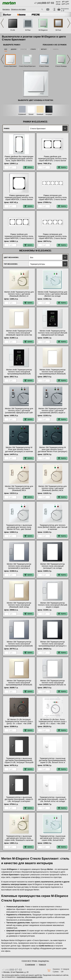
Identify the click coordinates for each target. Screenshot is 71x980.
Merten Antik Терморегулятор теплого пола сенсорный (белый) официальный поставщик (52, 333)
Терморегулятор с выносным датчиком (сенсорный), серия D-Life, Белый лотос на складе (52, 799)
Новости (42, 965)
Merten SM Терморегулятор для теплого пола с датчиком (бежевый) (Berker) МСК (53, 488)
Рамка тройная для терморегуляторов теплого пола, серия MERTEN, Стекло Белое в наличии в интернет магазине (19, 237)
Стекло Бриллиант (10, 66)
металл (44, 49)
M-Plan (28, 30)
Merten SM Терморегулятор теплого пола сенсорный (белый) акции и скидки (52, 605)
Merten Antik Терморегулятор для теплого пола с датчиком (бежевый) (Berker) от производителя (19, 295)
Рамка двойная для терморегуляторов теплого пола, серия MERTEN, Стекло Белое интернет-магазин (52, 160)
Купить (28, 167)
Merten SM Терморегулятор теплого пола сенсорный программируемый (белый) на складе (52, 684)
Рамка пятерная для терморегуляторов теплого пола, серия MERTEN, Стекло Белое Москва (52, 198)
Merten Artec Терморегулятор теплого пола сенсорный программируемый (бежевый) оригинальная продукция (52, 373)
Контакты (6, 9)
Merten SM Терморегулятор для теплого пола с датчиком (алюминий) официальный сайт (19, 411)
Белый (31, 114)
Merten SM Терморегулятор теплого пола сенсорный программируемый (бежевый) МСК (19, 684)
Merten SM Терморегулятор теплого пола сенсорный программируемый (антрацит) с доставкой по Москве (53, 645)
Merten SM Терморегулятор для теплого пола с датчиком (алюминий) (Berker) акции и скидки (53, 412)
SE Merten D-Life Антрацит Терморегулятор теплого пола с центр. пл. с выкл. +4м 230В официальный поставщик (19, 723)
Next (69, 23)
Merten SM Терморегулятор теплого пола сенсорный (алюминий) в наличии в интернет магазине (19, 567)
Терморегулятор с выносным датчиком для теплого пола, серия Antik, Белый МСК (53, 838)
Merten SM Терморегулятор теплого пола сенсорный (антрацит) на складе (53, 566)
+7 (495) (44, 3)
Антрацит (49, 114)
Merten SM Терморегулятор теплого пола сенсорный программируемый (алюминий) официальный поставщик (19, 645)
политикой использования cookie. (30, 977)
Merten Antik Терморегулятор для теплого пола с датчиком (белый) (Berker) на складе (53, 294)
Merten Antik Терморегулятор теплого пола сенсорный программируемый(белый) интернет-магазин (19, 373)
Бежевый (40, 114)
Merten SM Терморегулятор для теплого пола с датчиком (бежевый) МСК (19, 488)
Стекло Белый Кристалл (27, 66)
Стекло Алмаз (44, 66)
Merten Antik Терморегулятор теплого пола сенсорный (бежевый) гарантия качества (19, 333)
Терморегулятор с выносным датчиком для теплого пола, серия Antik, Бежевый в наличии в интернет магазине (19, 839)
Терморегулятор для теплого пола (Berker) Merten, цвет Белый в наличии (52, 527)
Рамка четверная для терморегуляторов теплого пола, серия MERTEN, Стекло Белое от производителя (52, 237)
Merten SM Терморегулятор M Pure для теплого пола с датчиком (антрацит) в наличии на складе (19, 450)
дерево (14, 49)
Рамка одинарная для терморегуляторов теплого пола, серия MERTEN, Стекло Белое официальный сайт (19, 198)
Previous (2, 23)
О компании (30, 965)
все (6, 49)
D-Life (13, 30)
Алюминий (22, 114)
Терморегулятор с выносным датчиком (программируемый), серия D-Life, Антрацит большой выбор (19, 761)
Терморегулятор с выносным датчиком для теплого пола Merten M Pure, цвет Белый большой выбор (19, 528)
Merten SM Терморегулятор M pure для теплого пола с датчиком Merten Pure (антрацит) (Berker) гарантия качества (52, 450)
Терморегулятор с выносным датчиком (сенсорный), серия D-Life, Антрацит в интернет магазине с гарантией (19, 800)
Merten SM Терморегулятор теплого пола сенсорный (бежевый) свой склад (19, 605)
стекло (33, 49)
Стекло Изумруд (61, 66)
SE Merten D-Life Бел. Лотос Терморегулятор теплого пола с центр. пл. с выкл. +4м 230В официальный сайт (52, 723)
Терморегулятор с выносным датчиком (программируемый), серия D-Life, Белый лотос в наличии (53, 761)
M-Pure (58, 30)
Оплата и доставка (18, 9)
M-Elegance (43, 30)
